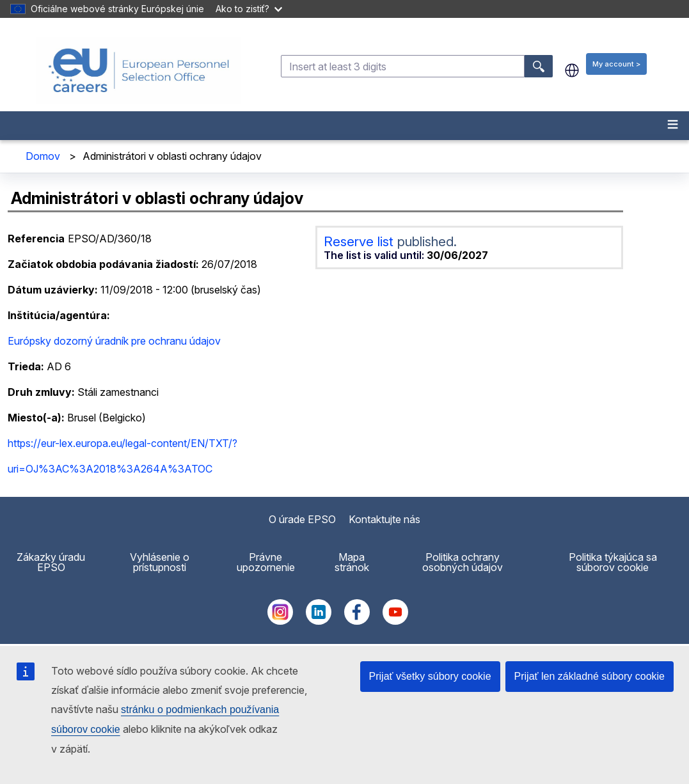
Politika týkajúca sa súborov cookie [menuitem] (613, 562)
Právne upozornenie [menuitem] (266, 562)
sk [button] (572, 70)
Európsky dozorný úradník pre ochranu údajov (114, 341)
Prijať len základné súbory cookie (590, 676)
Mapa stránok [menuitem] (352, 562)
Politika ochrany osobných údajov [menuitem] (463, 562)
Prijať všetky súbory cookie (430, 676)
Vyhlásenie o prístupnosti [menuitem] (160, 562)
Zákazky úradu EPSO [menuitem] (51, 562)
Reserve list (360, 241)
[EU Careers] (139, 70)
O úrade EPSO (302, 519)
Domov (43, 156)
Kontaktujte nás (384, 519)
